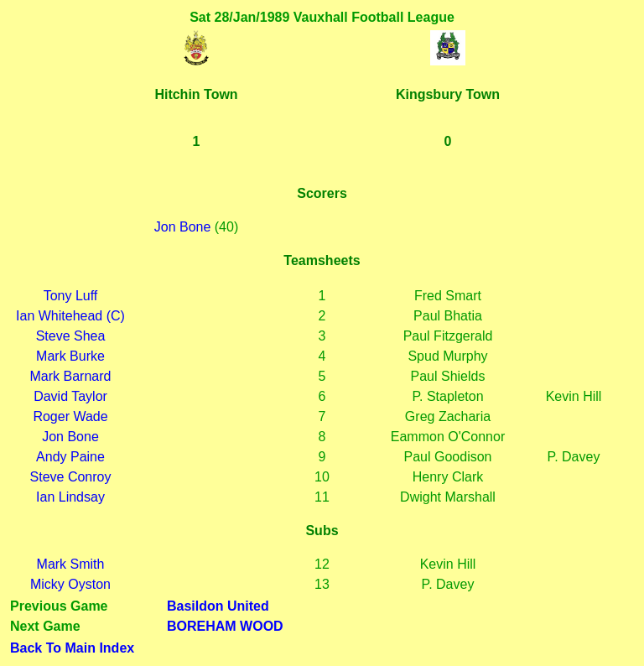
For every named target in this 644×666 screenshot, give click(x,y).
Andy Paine (70, 457)
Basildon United (218, 606)
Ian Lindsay (70, 497)
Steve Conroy (71, 477)
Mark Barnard (71, 376)
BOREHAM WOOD (225, 626)
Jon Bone (183, 227)
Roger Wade (70, 416)
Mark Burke (70, 356)
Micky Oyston (70, 584)
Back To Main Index (72, 648)
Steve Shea (71, 336)
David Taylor (70, 396)
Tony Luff (71, 296)
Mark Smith (71, 564)
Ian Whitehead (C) (70, 316)
